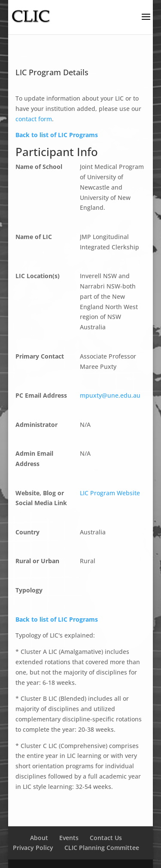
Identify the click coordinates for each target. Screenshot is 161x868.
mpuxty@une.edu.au (110, 395)
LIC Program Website (110, 493)
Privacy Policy (33, 848)
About (39, 838)
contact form (34, 119)
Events (69, 838)
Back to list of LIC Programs (57, 135)
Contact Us (106, 838)
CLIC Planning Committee (102, 848)
